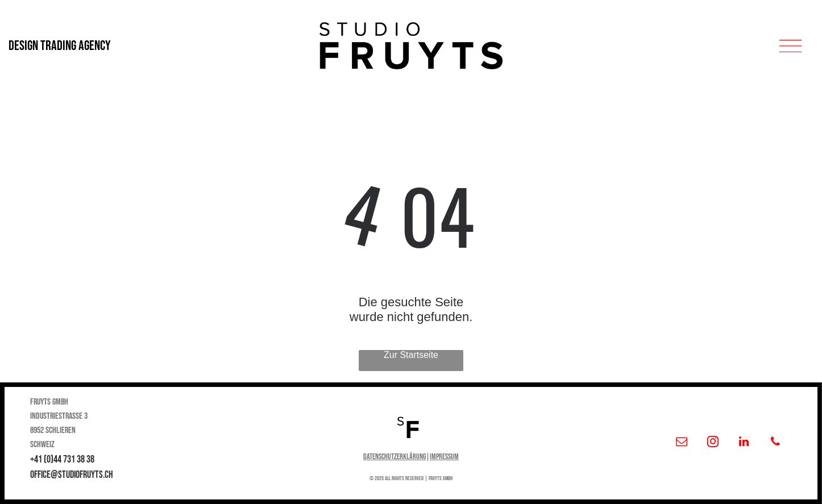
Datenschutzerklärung (395, 457)
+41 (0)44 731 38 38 (62, 459)
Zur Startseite (411, 355)
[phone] (775, 443)
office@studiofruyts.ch (72, 475)
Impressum (444, 457)
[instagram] (713, 443)
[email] (682, 443)
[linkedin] (744, 443)
